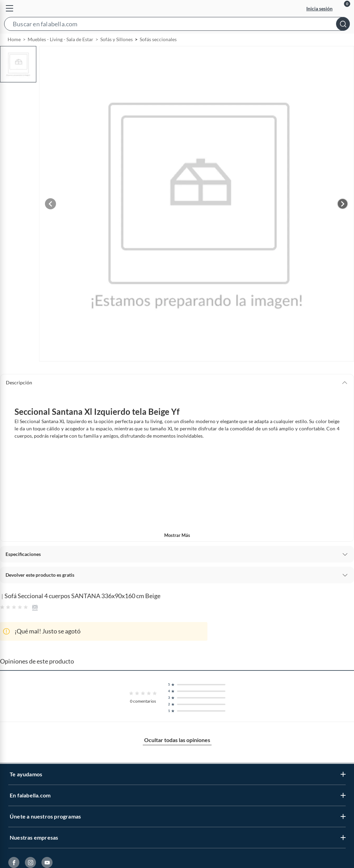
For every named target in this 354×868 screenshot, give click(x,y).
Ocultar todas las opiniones (177, 756)
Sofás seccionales (158, 55)
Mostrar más (177, 551)
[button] (177, 25)
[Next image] (343, 220)
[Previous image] (50, 220)
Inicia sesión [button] (319, 8)
